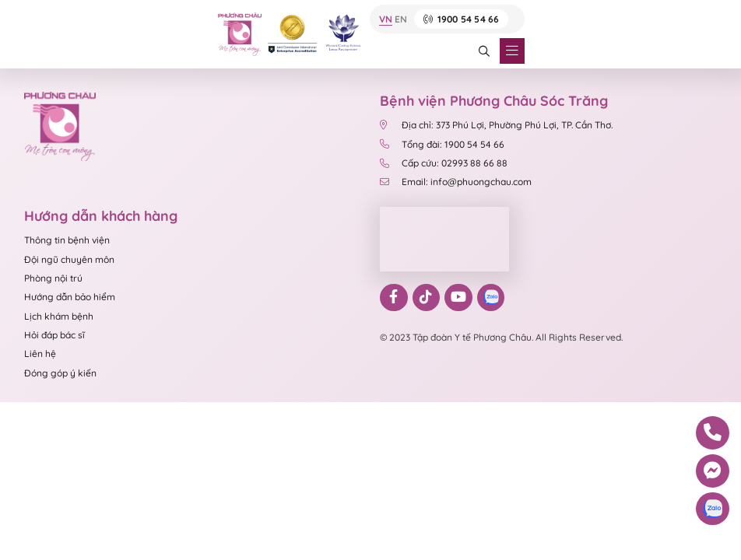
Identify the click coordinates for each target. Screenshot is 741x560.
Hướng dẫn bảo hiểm (70, 297)
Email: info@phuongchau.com (456, 182)
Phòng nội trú (53, 278)
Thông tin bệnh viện (67, 240)
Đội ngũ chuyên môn (69, 259)
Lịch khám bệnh (59, 316)
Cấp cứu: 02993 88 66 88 (444, 163)
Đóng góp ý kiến (60, 373)
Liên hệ (40, 353)
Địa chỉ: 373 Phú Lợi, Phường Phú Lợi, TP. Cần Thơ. (496, 125)
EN (401, 19)
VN (386, 19)
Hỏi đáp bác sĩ (54, 335)
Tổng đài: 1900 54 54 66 (443, 144)
